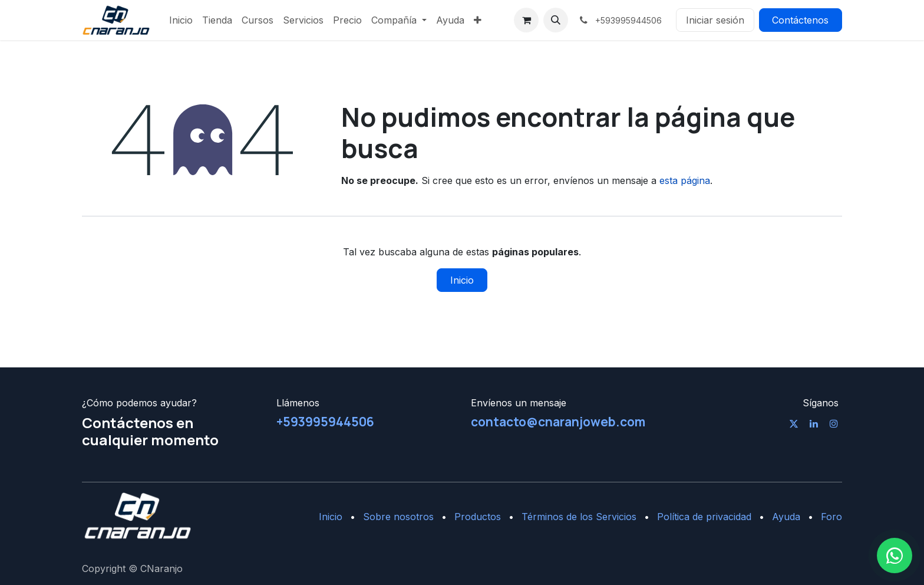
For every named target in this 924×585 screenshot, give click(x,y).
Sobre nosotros (398, 517)
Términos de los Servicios (579, 517)
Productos (478, 517)
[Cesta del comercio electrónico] (526, 20)
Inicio (462, 280)
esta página (685, 180)
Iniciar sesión (715, 20)
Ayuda (786, 517)
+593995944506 (325, 422)
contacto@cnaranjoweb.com (558, 422)
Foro (831, 517)
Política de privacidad (704, 517)
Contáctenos (800, 20)
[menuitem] (181, 20)
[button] (556, 20)
